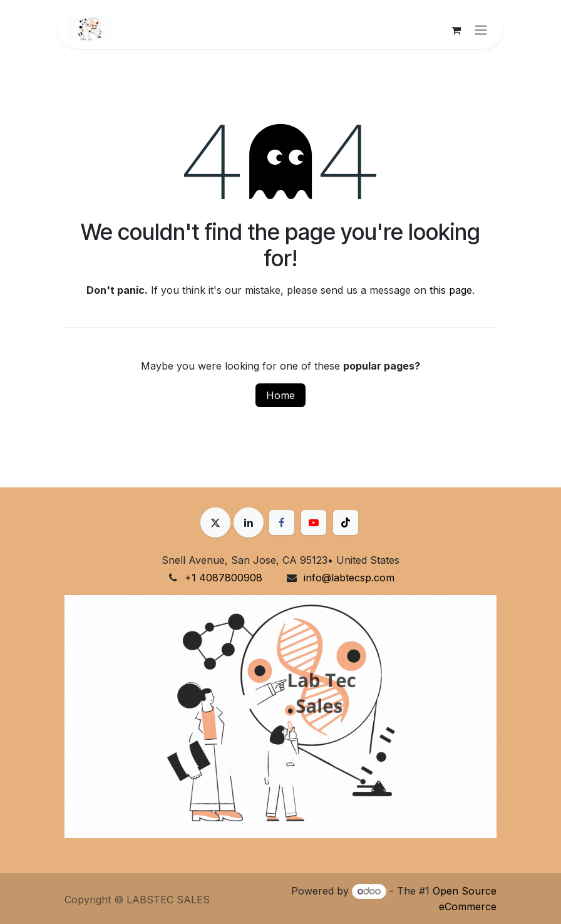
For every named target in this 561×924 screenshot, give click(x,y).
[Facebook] (282, 522)
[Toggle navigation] (481, 29)
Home (280, 395)
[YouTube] (314, 522)
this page (451, 290)
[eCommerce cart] (456, 29)
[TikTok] (346, 522)
